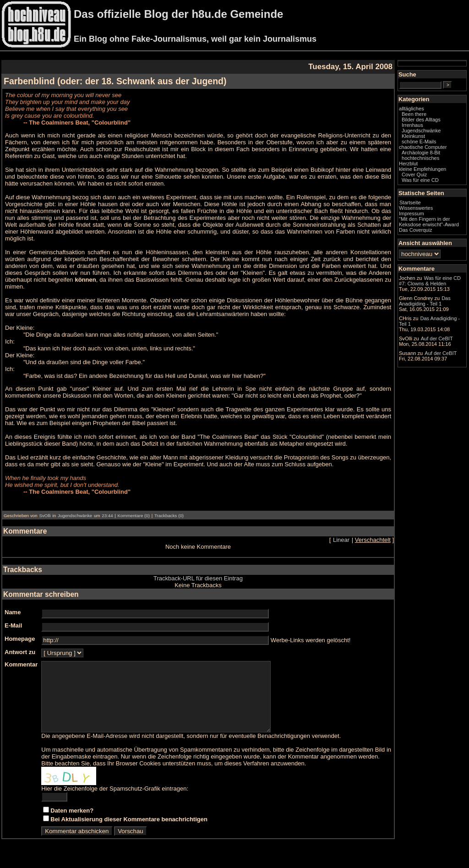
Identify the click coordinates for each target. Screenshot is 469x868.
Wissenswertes (416, 208)
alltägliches (412, 109)
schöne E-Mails (419, 142)
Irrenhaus (412, 125)
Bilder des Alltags (421, 120)
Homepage (20, 639)
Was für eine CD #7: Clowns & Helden (430, 281)
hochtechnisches (420, 158)
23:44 (107, 516)
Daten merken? (72, 824)
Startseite (410, 202)
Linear (341, 540)
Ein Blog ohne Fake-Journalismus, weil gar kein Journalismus (195, 39)
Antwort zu (20, 652)
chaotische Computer (423, 147)
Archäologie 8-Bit (421, 153)
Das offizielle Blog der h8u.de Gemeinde (178, 14)
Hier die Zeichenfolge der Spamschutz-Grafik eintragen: (115, 802)
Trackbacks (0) (169, 516)
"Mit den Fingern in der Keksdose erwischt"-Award (429, 222)
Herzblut (408, 164)
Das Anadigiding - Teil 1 (425, 301)
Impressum (412, 213)
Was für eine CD (420, 180)
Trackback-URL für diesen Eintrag (198, 578)
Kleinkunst (413, 136)
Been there (414, 114)
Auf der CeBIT (437, 338)
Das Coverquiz (415, 230)
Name (13, 612)
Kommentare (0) (134, 516)
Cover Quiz (414, 175)
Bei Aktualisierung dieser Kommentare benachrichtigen (129, 833)
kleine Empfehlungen (423, 169)
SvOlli (45, 516)
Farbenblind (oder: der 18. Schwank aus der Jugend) (115, 81)
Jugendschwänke (75, 516)
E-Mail (13, 625)
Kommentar (21, 664)
